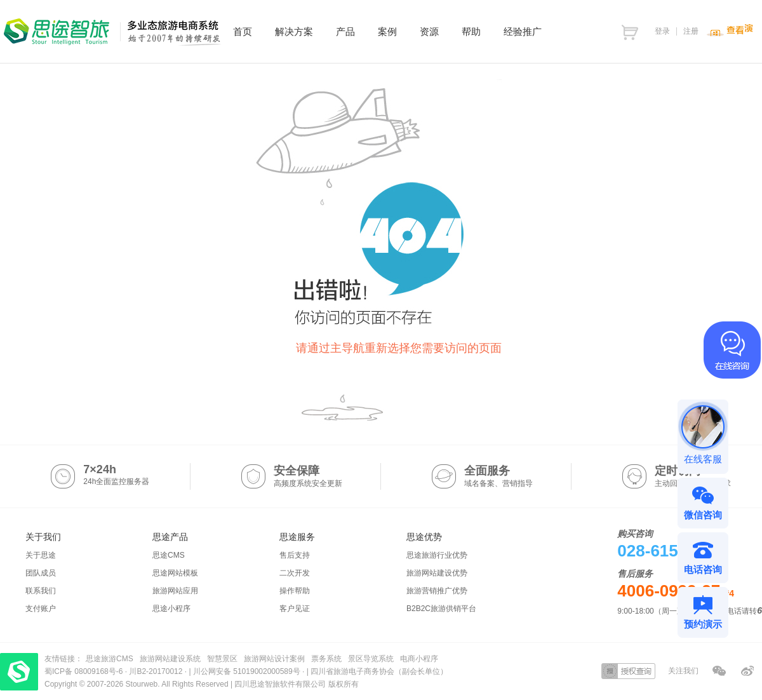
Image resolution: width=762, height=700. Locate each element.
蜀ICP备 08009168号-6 (85, 671)
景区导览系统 (371, 659)
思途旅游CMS (110, 659)
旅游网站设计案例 (274, 659)
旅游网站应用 (175, 591)
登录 (662, 31)
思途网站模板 (175, 573)
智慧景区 (222, 659)
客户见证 (295, 609)
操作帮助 (295, 591)
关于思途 (41, 555)
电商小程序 (419, 659)
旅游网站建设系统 (170, 659)
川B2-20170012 (157, 671)
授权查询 (628, 671)
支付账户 (41, 609)
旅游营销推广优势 (437, 591)
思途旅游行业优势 (437, 555)
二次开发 (295, 573)
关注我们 (683, 671)
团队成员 (41, 573)
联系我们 (41, 591)
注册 (691, 31)
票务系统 (326, 659)
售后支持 (295, 555)
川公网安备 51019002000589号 (247, 671)
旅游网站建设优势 (437, 573)
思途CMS (169, 555)
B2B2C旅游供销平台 (441, 609)
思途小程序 (171, 609)
